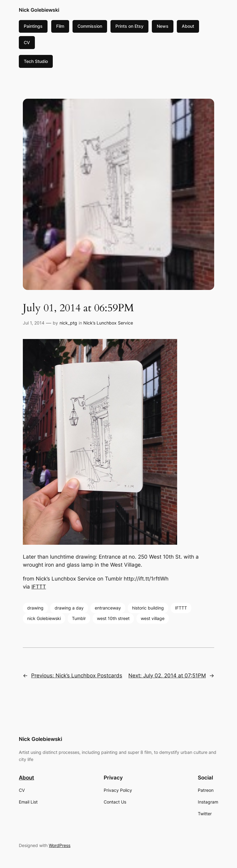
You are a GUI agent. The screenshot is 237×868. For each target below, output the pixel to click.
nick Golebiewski (44, 618)
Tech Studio (36, 61)
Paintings (33, 26)
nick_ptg (68, 323)
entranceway (108, 608)
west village (153, 618)
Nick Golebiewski (39, 10)
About (188, 26)
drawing (35, 608)
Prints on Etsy (129, 26)
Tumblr (79, 618)
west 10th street (113, 618)
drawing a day (69, 608)
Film (60, 26)
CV (27, 42)
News (163, 26)
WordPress (60, 845)
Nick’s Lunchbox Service (108, 323)
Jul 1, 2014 (34, 323)
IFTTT (39, 587)
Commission (90, 26)
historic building (148, 608)
